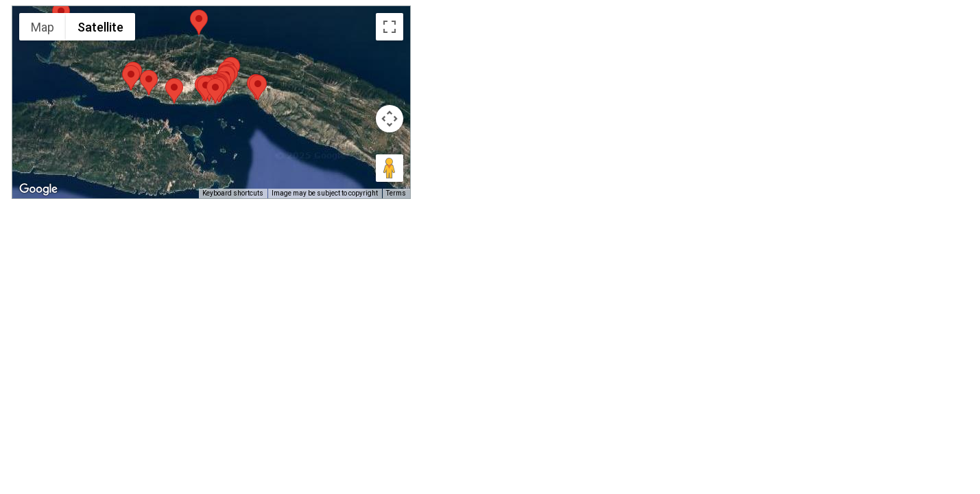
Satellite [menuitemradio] (100, 27)
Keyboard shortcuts (233, 193)
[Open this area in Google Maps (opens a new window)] (38, 189)
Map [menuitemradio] (43, 27)
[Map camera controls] (390, 119)
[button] (258, 87)
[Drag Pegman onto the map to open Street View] (390, 168)
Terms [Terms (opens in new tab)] (396, 193)
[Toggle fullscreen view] (390, 27)
